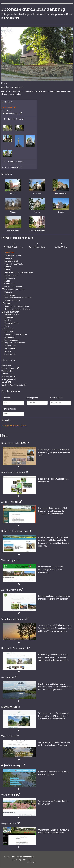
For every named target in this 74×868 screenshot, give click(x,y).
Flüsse (7, 281)
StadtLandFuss (9, 707)
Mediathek (31, 862)
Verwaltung (6, 365)
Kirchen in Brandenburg (14, 648)
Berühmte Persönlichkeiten (13, 385)
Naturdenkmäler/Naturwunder (17, 306)
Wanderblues (8, 736)
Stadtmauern (10, 337)
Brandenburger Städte (14, 264)
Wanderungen (9, 560)
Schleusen (9, 329)
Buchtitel (5, 382)
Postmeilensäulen (12, 315)
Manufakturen (7, 377)
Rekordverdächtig (12, 323)
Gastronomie (10, 284)
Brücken (8, 267)
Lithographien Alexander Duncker (18, 298)
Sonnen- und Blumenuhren (16, 334)
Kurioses (8, 292)
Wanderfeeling (9, 795)
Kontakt (15, 860)
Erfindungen (7, 374)
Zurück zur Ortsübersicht (12, 167)
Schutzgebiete (7, 379)
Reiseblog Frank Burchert (15, 531)
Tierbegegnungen (12, 340)
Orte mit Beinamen (9, 368)
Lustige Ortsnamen (12, 301)
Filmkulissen (10, 278)
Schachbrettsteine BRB (13, 443)
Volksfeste (6, 371)
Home (7, 857)
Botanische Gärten (12, 261)
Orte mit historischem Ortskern (17, 309)
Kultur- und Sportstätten (14, 289)
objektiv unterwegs (11, 765)
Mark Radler (8, 677)
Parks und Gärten (12, 312)
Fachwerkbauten (11, 275)
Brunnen (8, 270)
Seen (7, 326)
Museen (8, 303)
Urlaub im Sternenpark (13, 619)
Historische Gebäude (13, 286)
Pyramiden (9, 317)
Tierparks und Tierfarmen (15, 343)
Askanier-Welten (10, 502)
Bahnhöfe (8, 258)
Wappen (8, 351)
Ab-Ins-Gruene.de (11, 590)
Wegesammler (9, 824)
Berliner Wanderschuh (13, 473)
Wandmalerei (10, 348)
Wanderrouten (10, 346)
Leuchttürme (10, 295)
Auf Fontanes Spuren (13, 255)
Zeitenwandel (10, 354)
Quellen (8, 320)
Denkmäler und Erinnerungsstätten (19, 272)
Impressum (16, 857)
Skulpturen (9, 332)
